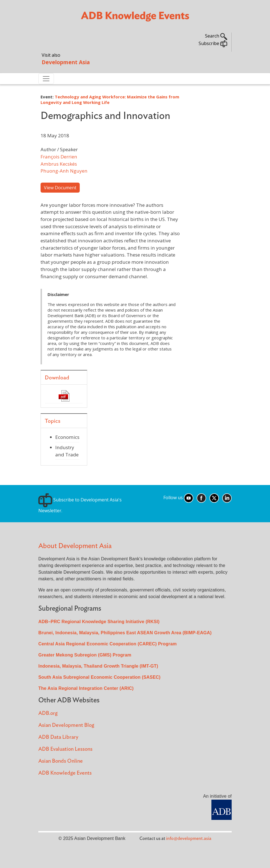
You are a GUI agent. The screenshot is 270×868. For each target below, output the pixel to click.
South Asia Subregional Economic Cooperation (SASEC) (99, 677)
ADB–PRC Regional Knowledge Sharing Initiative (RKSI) (99, 622)
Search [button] (216, 36)
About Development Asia (75, 546)
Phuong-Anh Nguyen (64, 171)
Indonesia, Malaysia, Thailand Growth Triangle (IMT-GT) (98, 666)
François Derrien (59, 157)
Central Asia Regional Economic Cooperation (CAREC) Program (107, 644)
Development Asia (66, 62)
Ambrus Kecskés (59, 164)
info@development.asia (189, 839)
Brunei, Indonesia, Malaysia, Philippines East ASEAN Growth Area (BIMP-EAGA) (125, 633)
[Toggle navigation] (46, 79)
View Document (60, 188)
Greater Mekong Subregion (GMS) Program (85, 655)
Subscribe (213, 43)
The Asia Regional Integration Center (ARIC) (86, 688)
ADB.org (48, 713)
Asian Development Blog (66, 725)
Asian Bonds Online (61, 761)
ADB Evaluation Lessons (65, 749)
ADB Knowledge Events (65, 773)
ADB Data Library (58, 737)
